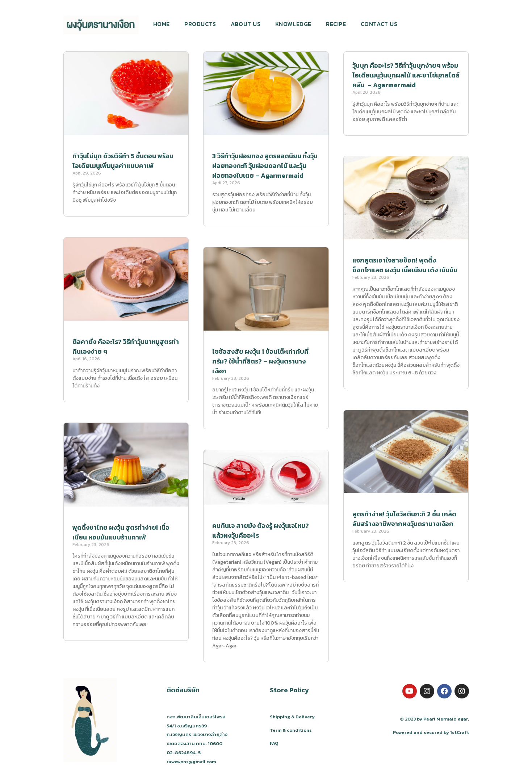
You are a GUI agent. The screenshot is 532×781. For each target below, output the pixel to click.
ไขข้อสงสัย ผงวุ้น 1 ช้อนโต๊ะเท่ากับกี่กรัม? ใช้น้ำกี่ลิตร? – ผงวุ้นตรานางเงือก (260, 361)
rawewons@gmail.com (191, 762)
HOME (162, 24)
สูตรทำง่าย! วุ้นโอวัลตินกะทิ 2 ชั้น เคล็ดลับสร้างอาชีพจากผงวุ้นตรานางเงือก (404, 520)
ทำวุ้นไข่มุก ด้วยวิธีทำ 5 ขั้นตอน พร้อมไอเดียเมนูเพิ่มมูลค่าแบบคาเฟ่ (123, 161)
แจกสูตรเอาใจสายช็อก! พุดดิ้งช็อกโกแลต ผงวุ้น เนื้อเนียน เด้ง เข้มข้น (405, 266)
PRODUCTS (200, 24)
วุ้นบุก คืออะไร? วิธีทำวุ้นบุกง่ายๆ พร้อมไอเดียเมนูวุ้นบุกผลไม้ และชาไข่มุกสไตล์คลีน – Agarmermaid (406, 75)
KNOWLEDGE (293, 24)
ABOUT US (246, 24)
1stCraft (460, 732)
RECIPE (336, 24)
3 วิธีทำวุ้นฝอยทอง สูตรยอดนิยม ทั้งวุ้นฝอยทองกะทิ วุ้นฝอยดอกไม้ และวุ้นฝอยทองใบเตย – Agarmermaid (265, 166)
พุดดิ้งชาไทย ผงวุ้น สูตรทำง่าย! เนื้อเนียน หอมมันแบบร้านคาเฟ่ (121, 532)
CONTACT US (379, 24)
